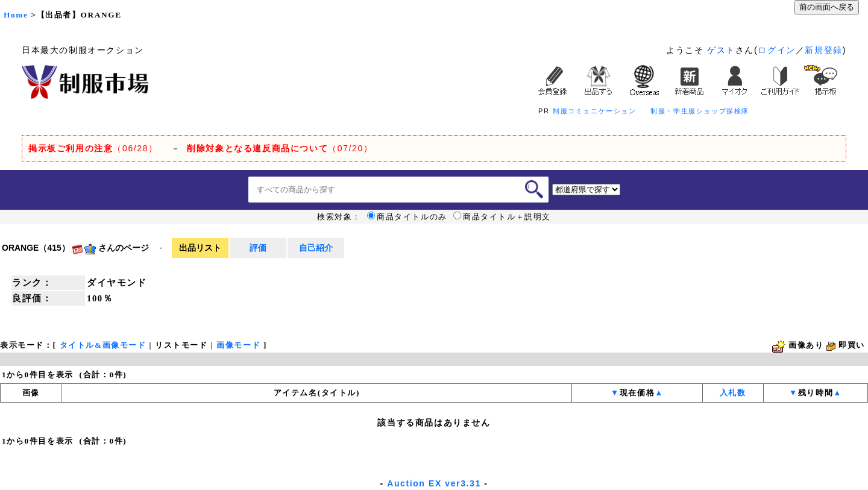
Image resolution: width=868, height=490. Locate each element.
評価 (258, 248)
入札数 (733, 393)
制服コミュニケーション (595, 111)
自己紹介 (316, 248)
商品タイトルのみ (407, 217)
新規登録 (823, 50)
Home (16, 15)
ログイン (776, 50)
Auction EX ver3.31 (434, 483)
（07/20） (280, 148)
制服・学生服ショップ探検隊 (700, 111)
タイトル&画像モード (103, 345)
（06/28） (93, 148)
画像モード (238, 345)
